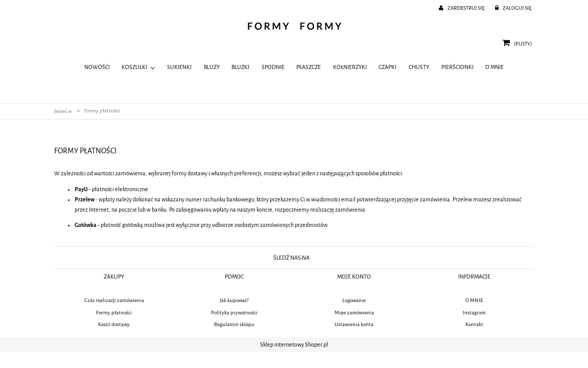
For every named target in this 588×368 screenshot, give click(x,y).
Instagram (474, 313)
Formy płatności (114, 313)
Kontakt (474, 324)
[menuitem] (97, 68)
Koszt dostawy (114, 324)
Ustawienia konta (354, 324)
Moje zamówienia (354, 313)
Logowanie (354, 300)
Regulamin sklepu (234, 324)
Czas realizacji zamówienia (114, 300)
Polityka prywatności (234, 313)
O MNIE (474, 300)
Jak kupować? (234, 300)
